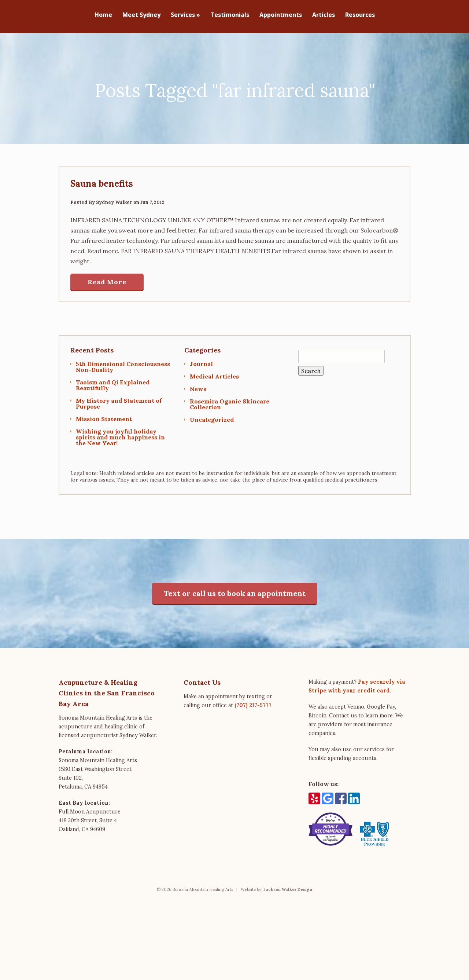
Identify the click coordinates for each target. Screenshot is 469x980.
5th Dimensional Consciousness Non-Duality (123, 363)
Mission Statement (104, 415)
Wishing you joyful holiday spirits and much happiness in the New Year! (120, 434)
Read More (107, 279)
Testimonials (230, 15)
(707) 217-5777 (253, 702)
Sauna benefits (102, 180)
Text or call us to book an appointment (235, 590)
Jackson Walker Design (288, 886)
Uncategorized (212, 416)
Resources (360, 15)
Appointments (281, 15)
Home (103, 15)
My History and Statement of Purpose (119, 400)
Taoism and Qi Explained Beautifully (113, 381)
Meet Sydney (141, 15)
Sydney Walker (114, 199)
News (198, 385)
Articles (324, 15)
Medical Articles (214, 373)
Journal (201, 360)
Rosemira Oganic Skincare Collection (230, 401)
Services (185, 15)
